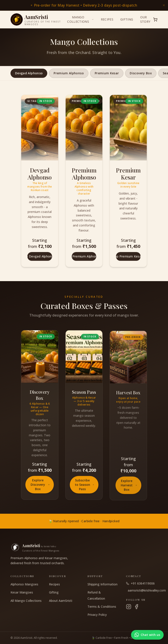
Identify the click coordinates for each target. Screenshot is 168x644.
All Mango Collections (26, 601)
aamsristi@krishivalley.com (143, 590)
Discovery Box (141, 73)
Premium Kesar (107, 73)
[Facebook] (136, 607)
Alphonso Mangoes (24, 584)
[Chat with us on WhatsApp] (147, 635)
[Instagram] (129, 607)
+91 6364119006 (140, 583)
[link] (84, 5)
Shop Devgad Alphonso (40, 256)
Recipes (107, 19)
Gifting (127, 19)
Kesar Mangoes (22, 592)
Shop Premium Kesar (128, 257)
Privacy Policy (97, 615)
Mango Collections (80, 19)
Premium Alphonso (69, 73)
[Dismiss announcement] (164, 5)
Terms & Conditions (102, 607)
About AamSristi (61, 601)
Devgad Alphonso (29, 73)
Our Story (145, 19)
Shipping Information (102, 584)
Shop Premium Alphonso (84, 256)
